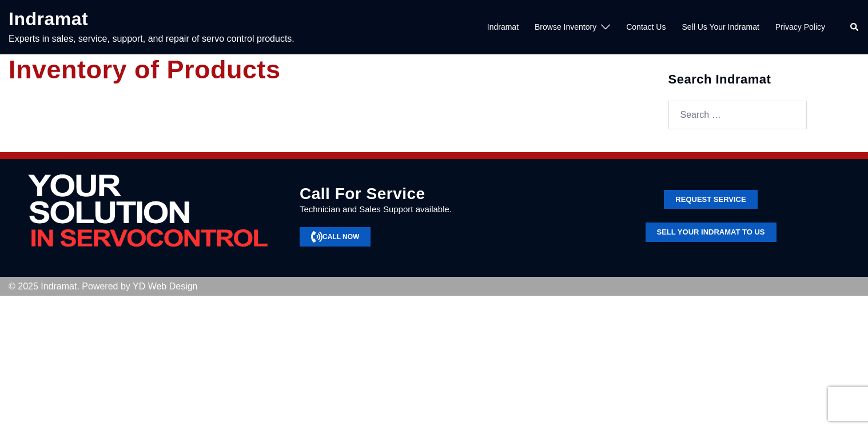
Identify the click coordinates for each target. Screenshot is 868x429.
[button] (855, 27)
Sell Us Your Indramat (720, 27)
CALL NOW (335, 237)
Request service (710, 199)
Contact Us (646, 27)
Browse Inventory (566, 27)
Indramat (48, 19)
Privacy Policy (800, 27)
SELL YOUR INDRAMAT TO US (711, 232)
